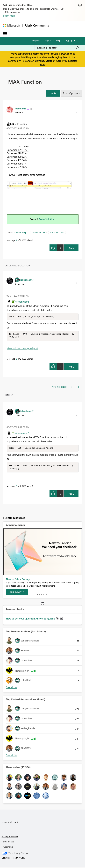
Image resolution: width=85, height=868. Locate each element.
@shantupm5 (22, 302)
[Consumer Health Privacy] (43, 859)
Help (58, 40)
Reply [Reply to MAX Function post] (71, 248)
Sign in (48, 40)
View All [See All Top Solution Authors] (11, 688)
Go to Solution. (47, 219)
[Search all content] (58, 48)
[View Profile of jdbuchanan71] (27, 280)
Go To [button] (69, 41)
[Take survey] (17, 593)
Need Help (21, 232)
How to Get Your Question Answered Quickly (31, 619)
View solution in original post (22, 349)
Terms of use (8, 843)
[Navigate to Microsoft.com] (11, 25)
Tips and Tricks (57, 232)
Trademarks (7, 848)
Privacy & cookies (10, 837)
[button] (53, 93)
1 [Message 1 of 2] (16, 240)
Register (36, 40)
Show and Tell (38, 232)
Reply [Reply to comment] (71, 367)
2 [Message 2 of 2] (16, 359)
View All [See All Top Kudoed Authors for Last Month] (11, 756)
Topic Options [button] (70, 93)
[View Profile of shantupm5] (20, 108)
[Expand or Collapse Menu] (5, 34)
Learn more (9, 16)
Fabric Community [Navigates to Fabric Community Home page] (37, 25)
